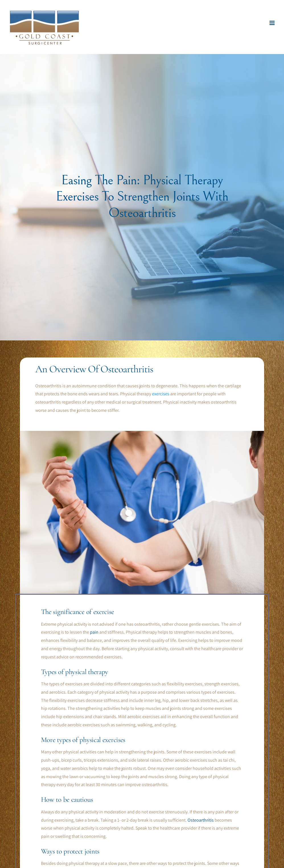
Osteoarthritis (201, 820)
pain (94, 632)
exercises (161, 394)
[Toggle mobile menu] (272, 23)
